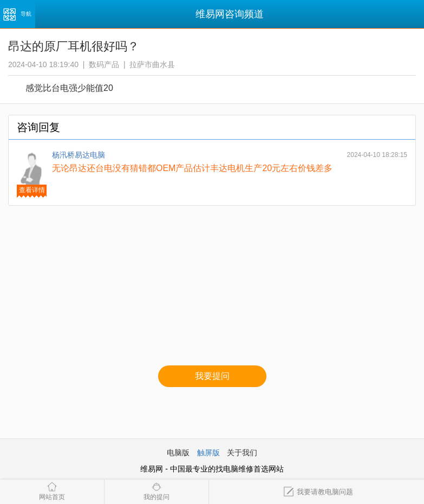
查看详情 (32, 190)
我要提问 (212, 376)
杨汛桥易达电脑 (79, 155)
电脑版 (178, 453)
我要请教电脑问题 (318, 492)
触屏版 (208, 453)
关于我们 (242, 453)
